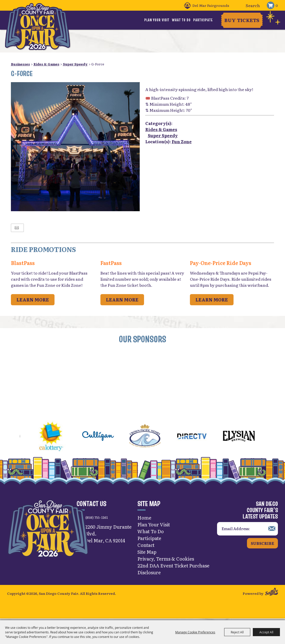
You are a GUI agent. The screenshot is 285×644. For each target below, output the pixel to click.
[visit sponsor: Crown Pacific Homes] (153, 437)
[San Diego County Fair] (38, 26)
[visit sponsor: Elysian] (247, 437)
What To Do (181, 20)
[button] (8, 437)
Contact (146, 545)
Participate (203, 20)
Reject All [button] (237, 632)
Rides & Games (46, 64)
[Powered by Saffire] (272, 592)
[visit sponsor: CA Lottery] (59, 437)
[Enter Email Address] (247, 529)
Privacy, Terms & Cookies (166, 559)
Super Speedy (75, 64)
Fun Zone (182, 141)
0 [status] (277, 5)
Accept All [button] (266, 632)
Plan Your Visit (157, 20)
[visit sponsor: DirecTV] (200, 437)
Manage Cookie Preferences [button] (195, 632)
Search (240, 5)
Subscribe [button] (262, 543)
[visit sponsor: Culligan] (106, 437)
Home (144, 518)
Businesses (20, 64)
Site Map (147, 552)
